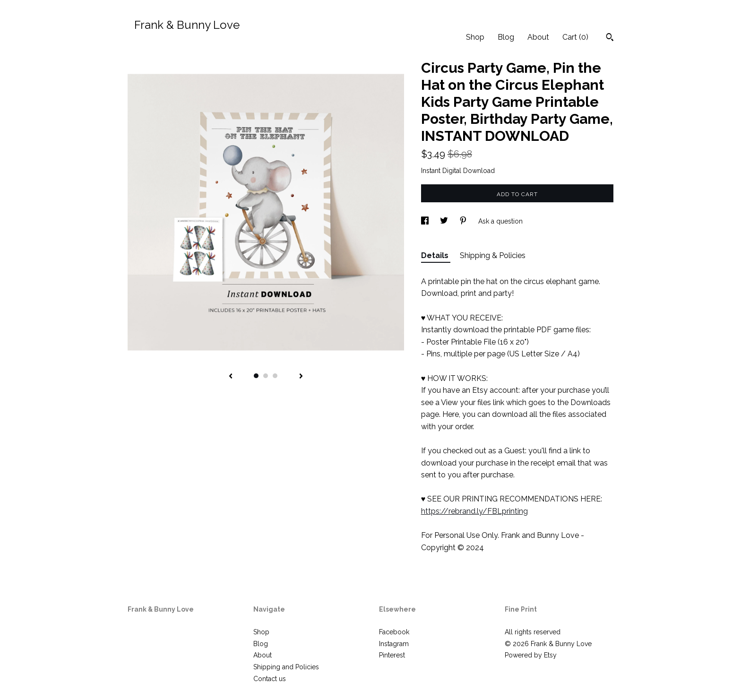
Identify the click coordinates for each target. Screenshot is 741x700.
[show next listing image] (301, 377)
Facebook (394, 632)
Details (436, 255)
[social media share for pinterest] (464, 221)
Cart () (575, 37)
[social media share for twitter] (445, 221)
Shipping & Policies (493, 255)
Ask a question (500, 221)
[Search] (610, 38)
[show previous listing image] (231, 377)
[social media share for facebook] (426, 221)
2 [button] (266, 376)
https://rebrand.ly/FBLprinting (474, 511)
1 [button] (256, 376)
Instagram (394, 644)
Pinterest (392, 655)
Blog (506, 37)
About (538, 37)
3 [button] (275, 376)
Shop (475, 37)
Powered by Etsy (531, 655)
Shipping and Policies (286, 667)
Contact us (270, 679)
